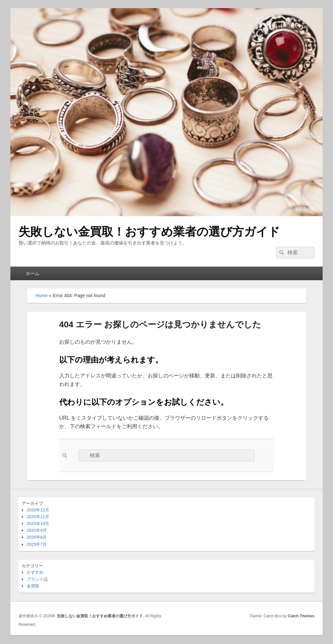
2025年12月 (38, 510)
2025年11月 (38, 517)
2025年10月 (38, 524)
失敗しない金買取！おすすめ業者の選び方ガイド (149, 232)
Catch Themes (301, 616)
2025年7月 (37, 544)
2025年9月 (37, 530)
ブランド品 (37, 579)
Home (41, 296)
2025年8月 (37, 537)
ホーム (33, 273)
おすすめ (35, 572)
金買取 (33, 586)
